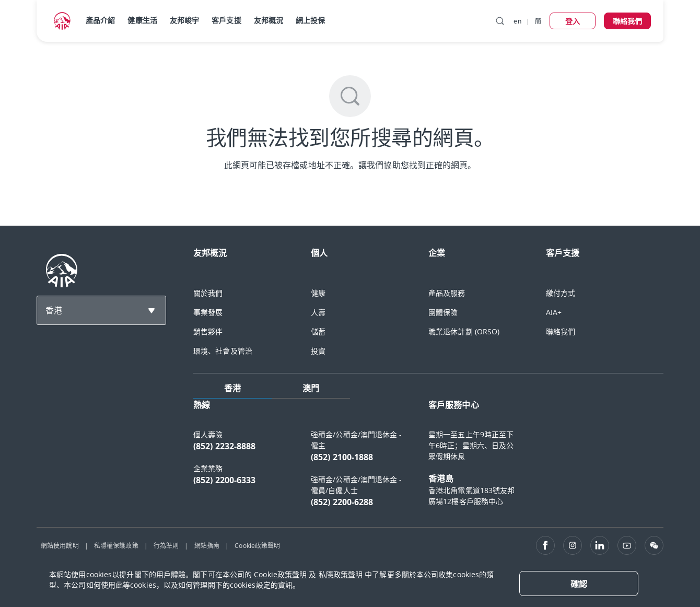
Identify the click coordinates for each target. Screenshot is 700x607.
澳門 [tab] (311, 388)
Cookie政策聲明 (257, 545)
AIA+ (554, 312)
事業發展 (208, 312)
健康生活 (142, 20)
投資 (318, 351)
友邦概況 (269, 20)
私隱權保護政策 (116, 545)
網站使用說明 (60, 545)
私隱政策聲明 (341, 574)
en (517, 21)
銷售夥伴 (208, 331)
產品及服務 (447, 293)
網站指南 (207, 545)
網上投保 (310, 20)
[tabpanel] (428, 459)
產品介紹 (100, 20)
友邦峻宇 (184, 20)
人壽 (318, 312)
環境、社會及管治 (223, 351)
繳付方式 (561, 293)
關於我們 (208, 293)
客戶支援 (226, 20)
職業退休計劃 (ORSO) (464, 331)
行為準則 (166, 545)
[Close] (579, 583)
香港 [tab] (232, 388)
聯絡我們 (561, 331)
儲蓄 (318, 331)
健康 (318, 293)
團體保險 (443, 312)
